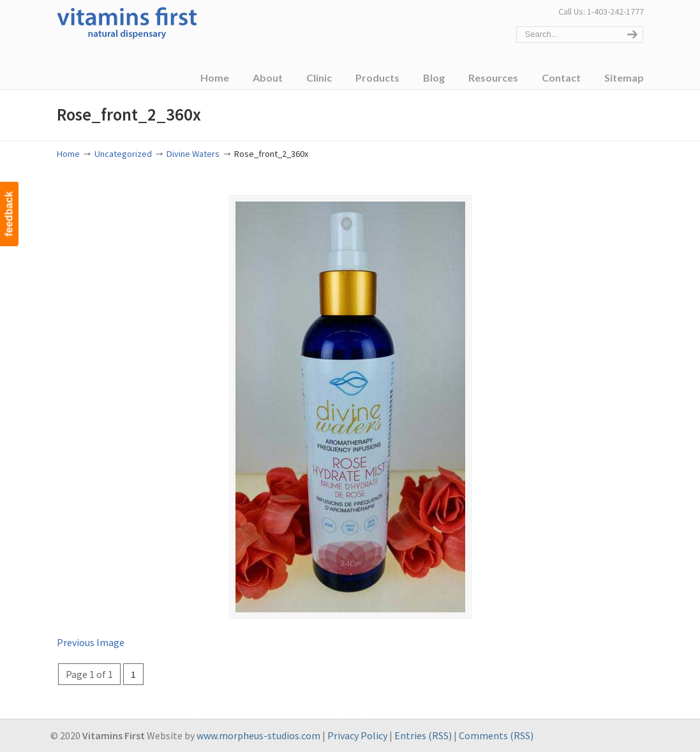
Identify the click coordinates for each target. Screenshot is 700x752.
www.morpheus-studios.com (258, 735)
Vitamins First (127, 22)
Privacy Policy (357, 735)
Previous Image (91, 642)
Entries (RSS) (423, 735)
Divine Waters (193, 154)
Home (68, 154)
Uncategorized (123, 154)
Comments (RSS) (496, 735)
